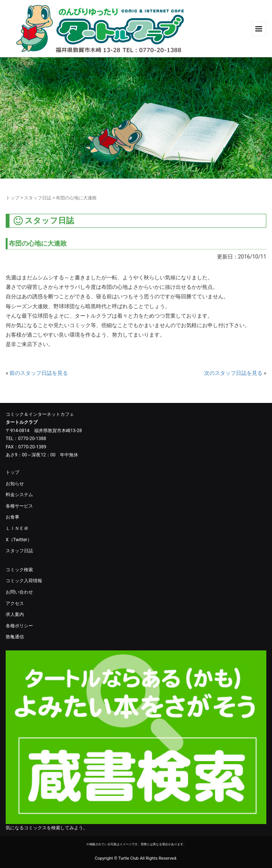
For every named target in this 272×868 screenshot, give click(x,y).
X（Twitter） (19, 540)
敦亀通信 (15, 637)
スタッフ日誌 (38, 198)
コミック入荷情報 (24, 581)
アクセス (15, 603)
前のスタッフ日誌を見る (39, 373)
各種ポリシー (19, 626)
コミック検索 (19, 570)
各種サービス (19, 506)
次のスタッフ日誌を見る (233, 373)
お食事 (13, 517)
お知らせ (15, 484)
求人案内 (15, 614)
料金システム (19, 495)
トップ (13, 198)
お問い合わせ (19, 592)
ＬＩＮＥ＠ (17, 528)
